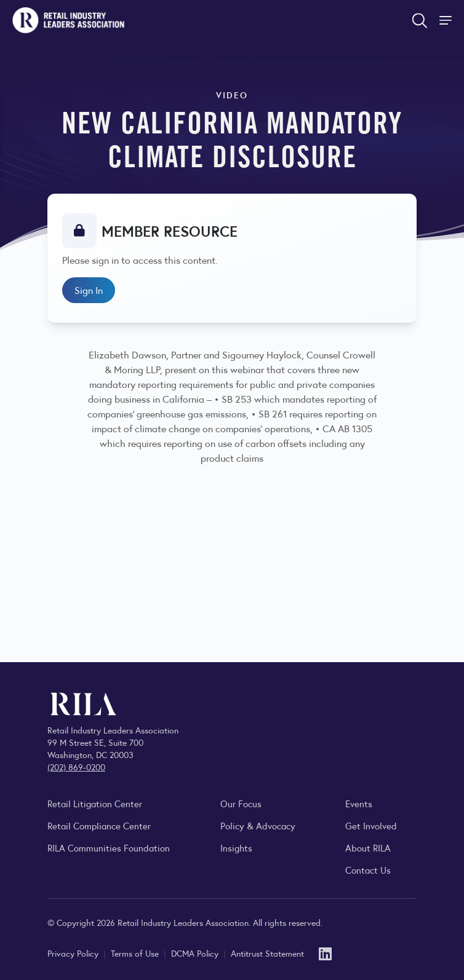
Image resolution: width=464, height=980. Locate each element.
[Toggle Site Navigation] (447, 20)
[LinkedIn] (325, 953)
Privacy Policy (74, 953)
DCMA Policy (196, 953)
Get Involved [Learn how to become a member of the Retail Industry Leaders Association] (371, 825)
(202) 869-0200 (76, 767)
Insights (236, 848)
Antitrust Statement (267, 953)
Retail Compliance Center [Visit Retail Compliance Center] (99, 825)
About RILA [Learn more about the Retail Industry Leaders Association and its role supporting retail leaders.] (368, 848)
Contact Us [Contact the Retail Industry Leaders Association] (368, 870)
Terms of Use (136, 953)
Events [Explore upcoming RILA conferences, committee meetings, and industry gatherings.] (359, 803)
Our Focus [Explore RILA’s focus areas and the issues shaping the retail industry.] (241, 803)
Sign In (89, 290)
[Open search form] (420, 20)
